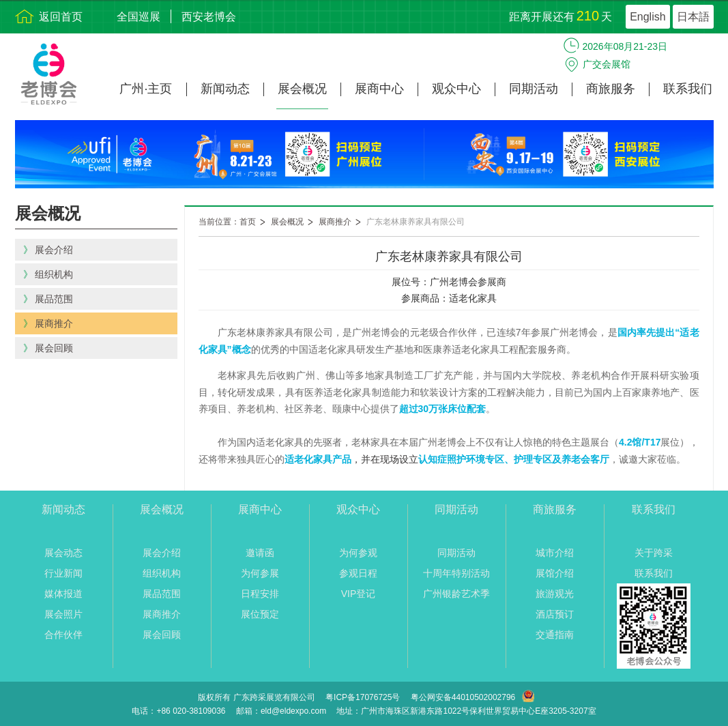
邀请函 (260, 553)
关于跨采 (654, 553)
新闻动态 (225, 89)
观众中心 (456, 89)
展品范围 (162, 594)
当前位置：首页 (227, 222)
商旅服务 (611, 89)
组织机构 (162, 573)
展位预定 (260, 614)
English (647, 17)
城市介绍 (555, 553)
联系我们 (688, 89)
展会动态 (63, 553)
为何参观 (358, 553)
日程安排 (260, 594)
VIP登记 (359, 594)
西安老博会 (209, 17)
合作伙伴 (63, 635)
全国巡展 (139, 17)
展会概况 (302, 89)
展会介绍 (162, 553)
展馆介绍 (555, 573)
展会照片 (63, 614)
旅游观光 (555, 594)
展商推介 (335, 222)
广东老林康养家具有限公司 (416, 222)
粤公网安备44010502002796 (463, 697)
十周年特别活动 (456, 573)
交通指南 (555, 635)
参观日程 (358, 573)
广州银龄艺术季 (456, 594)
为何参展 (260, 573)
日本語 (693, 17)
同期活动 (534, 89)
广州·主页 (146, 89)
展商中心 (379, 89)
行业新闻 (63, 573)
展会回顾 (162, 635)
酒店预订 (555, 614)
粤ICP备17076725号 (363, 697)
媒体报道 (63, 594)
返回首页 (61, 17)
